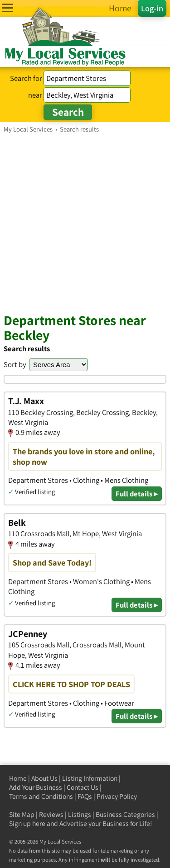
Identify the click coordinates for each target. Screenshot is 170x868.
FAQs (85, 796)
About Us (44, 778)
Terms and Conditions (41, 796)
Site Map (22, 814)
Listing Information (90, 778)
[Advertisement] (85, 223)
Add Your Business (36, 787)
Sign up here (27, 823)
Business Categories (125, 814)
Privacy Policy (117, 796)
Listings (80, 814)
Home (18, 778)
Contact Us (83, 787)
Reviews (51, 814)
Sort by (15, 364)
